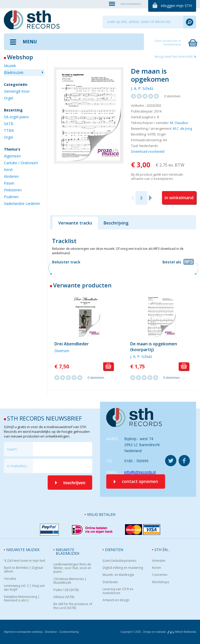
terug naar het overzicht (174, 56)
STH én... (162, 550)
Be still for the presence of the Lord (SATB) (73, 606)
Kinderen (11, 176)
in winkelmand (179, 198)
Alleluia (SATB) (64, 597)
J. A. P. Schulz (142, 88)
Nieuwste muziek (23, 550)
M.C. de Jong (182, 128)
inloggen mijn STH (176, 6)
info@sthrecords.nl (140, 472)
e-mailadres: (17, 466)
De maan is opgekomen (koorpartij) (154, 347)
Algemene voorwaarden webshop (23, 632)
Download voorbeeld (148, 151)
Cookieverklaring (69, 632)
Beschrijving (116, 223)
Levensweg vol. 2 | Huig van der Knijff (24, 588)
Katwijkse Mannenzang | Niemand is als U (22, 599)
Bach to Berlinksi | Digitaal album (23, 570)
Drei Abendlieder (72, 344)
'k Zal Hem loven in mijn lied (24, 561)
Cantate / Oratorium (21, 163)
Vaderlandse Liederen (22, 203)
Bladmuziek (14, 72)
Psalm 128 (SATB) (66, 590)
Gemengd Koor (17, 91)
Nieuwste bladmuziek (68, 551)
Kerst (8, 170)
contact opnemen (140, 481)
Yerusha (10, 579)
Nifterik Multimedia (182, 632)
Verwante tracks (75, 223)
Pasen (9, 183)
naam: (12, 449)
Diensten (114, 550)
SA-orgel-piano (16, 117)
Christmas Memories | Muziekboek (70, 581)
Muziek (10, 66)
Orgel (8, 98)
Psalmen (11, 197)
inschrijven (74, 483)
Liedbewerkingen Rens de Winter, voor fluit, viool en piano (72, 568)
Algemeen (12, 156)
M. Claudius (179, 123)
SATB (9, 124)
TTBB (9, 130)
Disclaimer (51, 632)
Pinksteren (13, 190)
